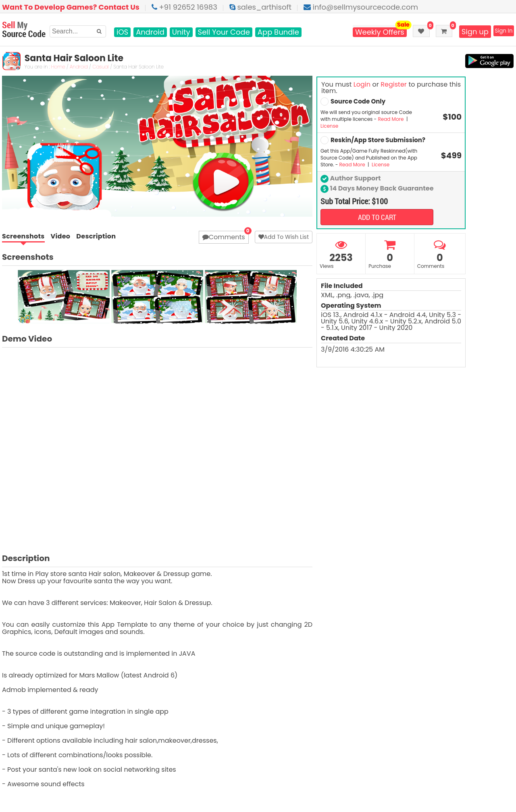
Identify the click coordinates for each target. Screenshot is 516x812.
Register (393, 84)
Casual (100, 67)
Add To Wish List (284, 237)
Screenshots (23, 237)
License (329, 126)
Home (58, 67)
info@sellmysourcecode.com (361, 7)
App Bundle (278, 32)
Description (96, 236)
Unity (181, 32)
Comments (224, 237)
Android (150, 32)
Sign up (467, 32)
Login (362, 84)
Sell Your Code (224, 32)
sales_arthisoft (260, 7)
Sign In (500, 32)
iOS (122, 32)
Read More (391, 119)
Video (61, 236)
